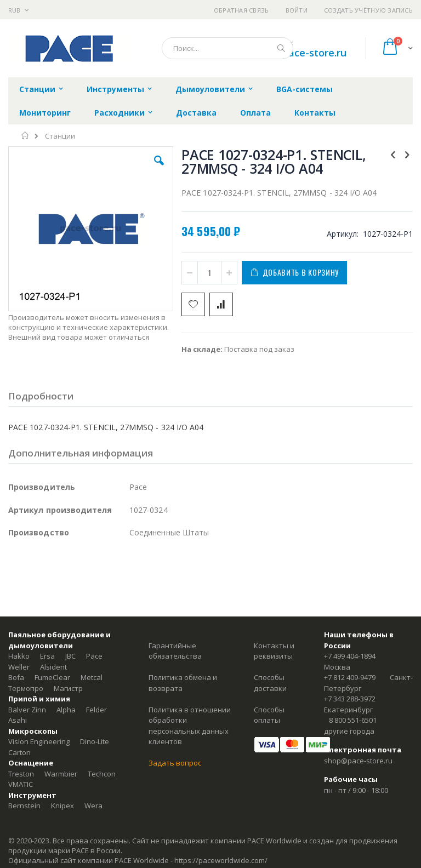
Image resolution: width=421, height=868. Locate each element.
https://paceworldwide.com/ (221, 860)
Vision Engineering (39, 741)
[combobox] (227, 48)
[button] (159, 169)
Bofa (16, 677)
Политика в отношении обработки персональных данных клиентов (190, 726)
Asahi (18, 720)
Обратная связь (241, 10)
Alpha (66, 710)
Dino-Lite (95, 741)
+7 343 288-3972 (350, 699)
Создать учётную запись (368, 10)
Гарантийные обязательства (175, 651)
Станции (60, 136)
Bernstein (24, 806)
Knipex (62, 806)
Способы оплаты (269, 715)
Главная (25, 135)
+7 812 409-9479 (350, 677)
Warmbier (61, 774)
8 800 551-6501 (353, 720)
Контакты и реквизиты (274, 651)
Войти (297, 10)
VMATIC (21, 784)
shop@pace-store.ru (298, 53)
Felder (96, 710)
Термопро (26, 688)
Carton (19, 752)
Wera (93, 806)
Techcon (102, 774)
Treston (21, 774)
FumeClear (52, 677)
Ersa (47, 656)
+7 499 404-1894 (350, 656)
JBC (70, 656)
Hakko (19, 656)
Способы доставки (270, 683)
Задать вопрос (175, 763)
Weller (19, 667)
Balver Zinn (27, 710)
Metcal (92, 677)
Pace (94, 656)
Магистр (68, 688)
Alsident (53, 667)
